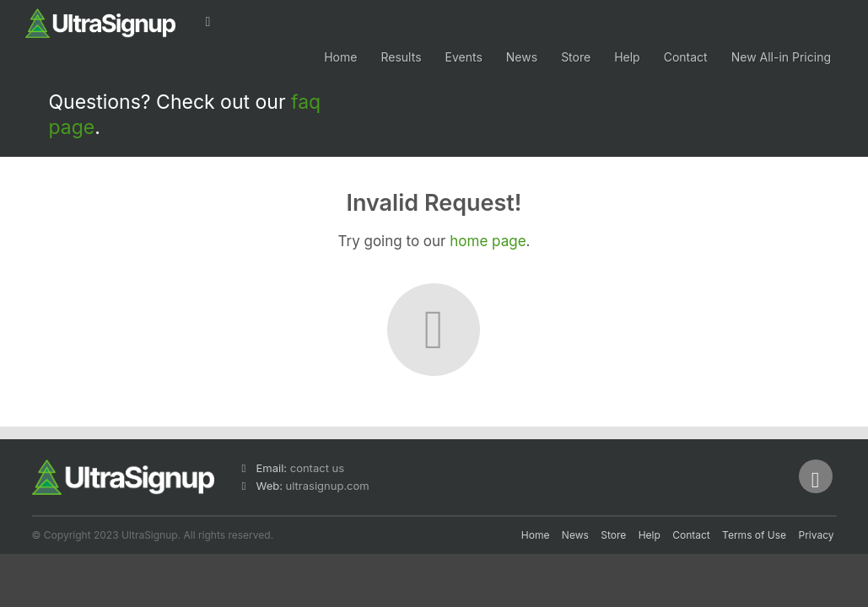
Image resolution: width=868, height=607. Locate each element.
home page (488, 241)
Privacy (817, 535)
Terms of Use (754, 535)
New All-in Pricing (781, 57)
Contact (686, 57)
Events (464, 57)
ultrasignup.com (328, 486)
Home (340, 57)
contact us (317, 468)
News (522, 57)
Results (401, 57)
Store (576, 57)
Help (627, 57)
